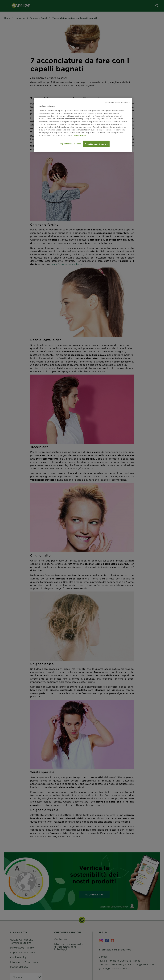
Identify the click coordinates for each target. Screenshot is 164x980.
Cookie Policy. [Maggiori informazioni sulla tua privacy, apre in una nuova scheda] (80, 135)
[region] (83, 125)
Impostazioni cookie (71, 144)
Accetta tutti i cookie (96, 144)
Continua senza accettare (118, 102)
